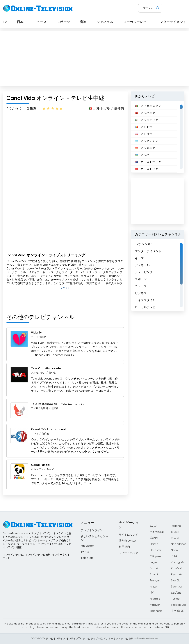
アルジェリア (147, 120)
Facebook (87, 546)
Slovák (175, 581)
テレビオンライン (92, 530)
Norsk (175, 550)
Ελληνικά (155, 556)
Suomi (154, 575)
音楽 (83, 22)
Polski (174, 556)
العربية (154, 526)
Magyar (155, 605)
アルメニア (145, 148)
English (154, 562)
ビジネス (141, 293)
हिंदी (152, 593)
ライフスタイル (145, 300)
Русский (176, 575)
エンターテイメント (171, 22)
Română (176, 568)
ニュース (40, 22)
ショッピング (144, 272)
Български (157, 532)
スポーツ (63, 22)
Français (155, 581)
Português (178, 562)
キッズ (50, 469)
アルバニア (145, 113)
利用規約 (124, 547)
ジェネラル (105, 22)
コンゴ (35, 434)
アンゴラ (144, 134)
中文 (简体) (178, 611)
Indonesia (156, 611)
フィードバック (128, 553)
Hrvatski (155, 599)
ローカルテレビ (135, 22)
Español (155, 568)
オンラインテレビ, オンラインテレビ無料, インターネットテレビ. (36, 556)
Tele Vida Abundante (46, 368)
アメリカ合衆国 (39, 409)
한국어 (175, 538)
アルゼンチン (38, 373)
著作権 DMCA (127, 541)
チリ (33, 337)
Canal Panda (40, 465)
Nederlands (179, 544)
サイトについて (128, 535)
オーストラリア (148, 162)
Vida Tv (36, 333)
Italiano (176, 526)
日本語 (175, 532)
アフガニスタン (148, 106)
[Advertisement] (94, 58)
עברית (153, 587)
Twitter (86, 552)
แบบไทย (176, 593)
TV (5, 22)
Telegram (87, 558)
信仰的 (119, 109)
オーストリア (147, 169)
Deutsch (155, 550)
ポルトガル (102, 109)
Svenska (176, 587)
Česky (154, 538)
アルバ (142, 155)
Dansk (154, 544)
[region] (158, 137)
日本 (20, 22)
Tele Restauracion (44, 404)
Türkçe (175, 599)
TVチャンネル (144, 244)
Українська (178, 605)
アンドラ (144, 127)
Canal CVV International (48, 429)
